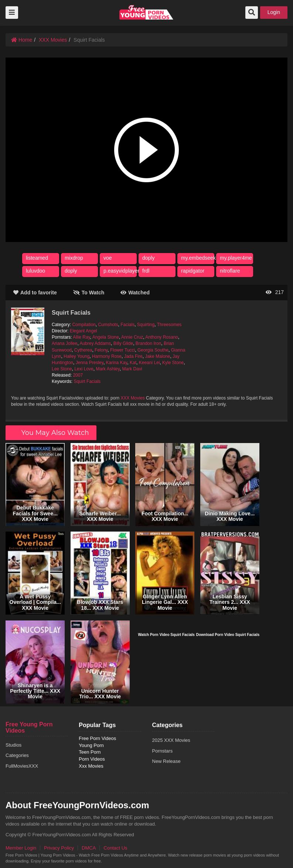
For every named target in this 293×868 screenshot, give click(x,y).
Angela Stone (106, 337)
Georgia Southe (153, 350)
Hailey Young (76, 356)
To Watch (89, 293)
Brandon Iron (148, 343)
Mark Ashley (108, 369)
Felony (101, 350)
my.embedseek (198, 258)
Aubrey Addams (95, 343)
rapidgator (193, 271)
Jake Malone (157, 356)
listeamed (37, 258)
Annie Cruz (132, 337)
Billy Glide (123, 343)
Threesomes (169, 325)
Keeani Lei (149, 363)
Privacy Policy (59, 848)
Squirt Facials (87, 381)
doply (148, 258)
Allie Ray (81, 337)
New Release (166, 761)
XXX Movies (53, 40)
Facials (127, 325)
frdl (146, 271)
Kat (133, 363)
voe (108, 258)
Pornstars (163, 751)
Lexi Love (84, 369)
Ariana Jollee (64, 343)
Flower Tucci (122, 350)
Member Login (21, 848)
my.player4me (236, 258)
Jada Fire (133, 356)
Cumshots (108, 325)
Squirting (146, 325)
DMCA (89, 848)
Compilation (84, 325)
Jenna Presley (90, 363)
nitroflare (230, 271)
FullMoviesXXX (22, 766)
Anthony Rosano (162, 337)
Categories (17, 755)
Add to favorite (35, 293)
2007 (78, 375)
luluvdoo (35, 271)
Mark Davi (132, 369)
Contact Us (115, 848)
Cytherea (83, 350)
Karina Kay (117, 363)
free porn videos (146, 12)
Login (274, 12)
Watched (135, 293)
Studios (13, 745)
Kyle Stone (173, 363)
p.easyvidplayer (121, 271)
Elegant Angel (84, 331)
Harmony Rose (107, 356)
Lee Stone (62, 369)
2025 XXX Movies (171, 740)
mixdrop (74, 258)
